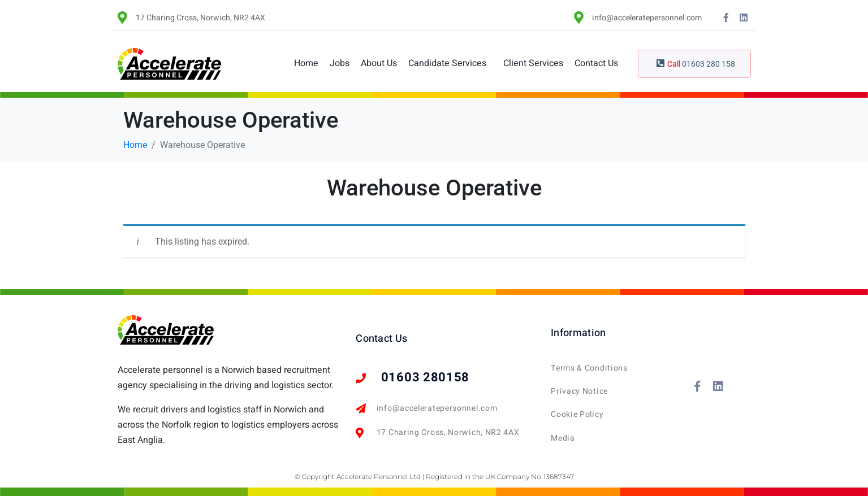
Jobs (340, 63)
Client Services (533, 63)
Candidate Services (447, 63)
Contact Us (596, 63)
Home (306, 63)
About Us (379, 63)
